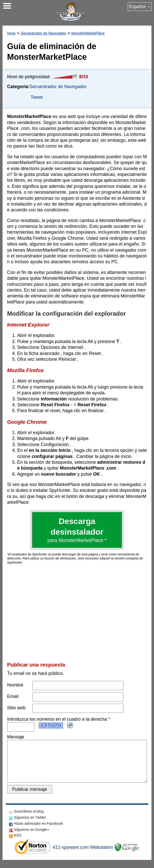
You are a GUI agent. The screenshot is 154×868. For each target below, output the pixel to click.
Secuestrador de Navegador (43, 33)
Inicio (11, 33)
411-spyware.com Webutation (83, 855)
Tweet (37, 97)
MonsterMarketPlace (88, 33)
